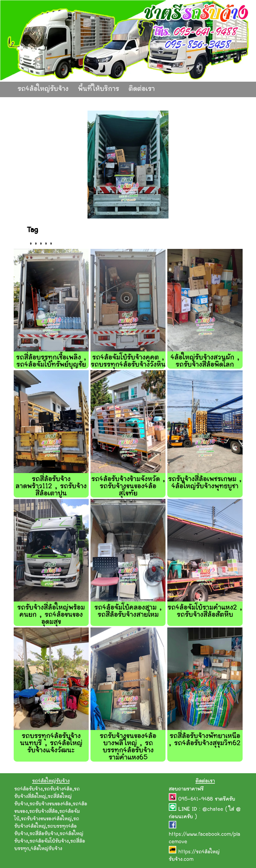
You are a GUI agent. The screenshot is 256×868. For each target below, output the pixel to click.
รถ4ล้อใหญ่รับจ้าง (43, 89)
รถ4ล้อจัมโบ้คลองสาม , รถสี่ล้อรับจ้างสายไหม (128, 612)
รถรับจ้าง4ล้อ (58, 789)
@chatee (213, 810)
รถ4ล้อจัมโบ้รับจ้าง (49, 841)
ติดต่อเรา (142, 89)
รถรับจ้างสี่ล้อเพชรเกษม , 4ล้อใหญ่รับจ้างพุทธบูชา (205, 483)
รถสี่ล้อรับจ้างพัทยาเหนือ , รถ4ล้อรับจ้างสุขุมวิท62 (205, 740)
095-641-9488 (197, 799)
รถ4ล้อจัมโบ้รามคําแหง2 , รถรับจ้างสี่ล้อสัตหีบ (205, 612)
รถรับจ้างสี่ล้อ (43, 812)
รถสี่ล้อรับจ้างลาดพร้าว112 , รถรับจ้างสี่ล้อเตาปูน (51, 487)
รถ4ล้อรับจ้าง (28, 789)
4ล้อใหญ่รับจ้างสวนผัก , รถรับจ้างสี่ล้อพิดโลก (205, 361)
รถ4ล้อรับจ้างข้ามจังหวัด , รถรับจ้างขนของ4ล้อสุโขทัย (128, 487)
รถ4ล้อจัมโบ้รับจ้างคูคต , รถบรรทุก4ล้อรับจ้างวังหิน (128, 361)
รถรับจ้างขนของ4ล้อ (50, 804)
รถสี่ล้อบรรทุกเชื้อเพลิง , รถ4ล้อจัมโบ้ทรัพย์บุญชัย (51, 361)
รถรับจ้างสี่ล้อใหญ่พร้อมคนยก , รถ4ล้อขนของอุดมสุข (51, 615)
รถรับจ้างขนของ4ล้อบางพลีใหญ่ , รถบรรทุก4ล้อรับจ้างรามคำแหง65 (128, 747)
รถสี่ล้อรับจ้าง (44, 834)
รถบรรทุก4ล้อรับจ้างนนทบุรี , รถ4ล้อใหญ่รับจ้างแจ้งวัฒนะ (51, 744)
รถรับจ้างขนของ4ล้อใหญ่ (46, 819)
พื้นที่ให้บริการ (99, 89)
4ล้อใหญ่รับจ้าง (46, 849)
